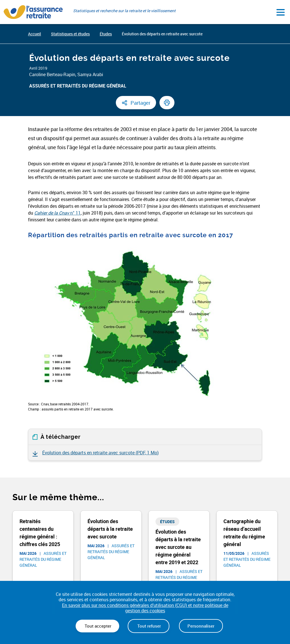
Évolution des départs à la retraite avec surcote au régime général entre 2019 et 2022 (178, 547)
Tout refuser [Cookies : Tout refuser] (149, 626)
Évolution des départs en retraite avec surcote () (100, 453)
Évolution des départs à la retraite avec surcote (110, 529)
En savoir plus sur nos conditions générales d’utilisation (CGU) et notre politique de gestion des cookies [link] (145, 608)
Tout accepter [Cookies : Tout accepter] (97, 626)
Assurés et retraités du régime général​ (78, 86)
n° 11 (57, 213)
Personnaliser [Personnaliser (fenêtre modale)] (201, 626)
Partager (140, 103)
